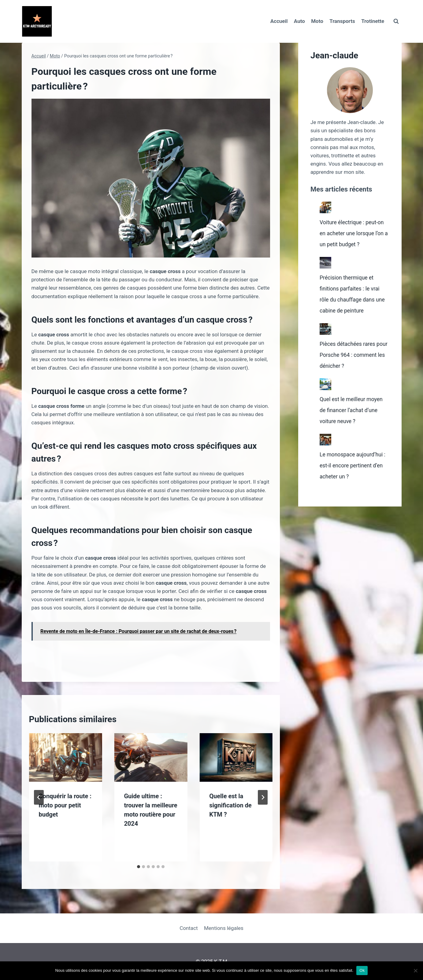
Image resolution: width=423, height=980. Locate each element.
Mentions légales (224, 928)
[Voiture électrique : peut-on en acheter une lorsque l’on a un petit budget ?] (325, 207)
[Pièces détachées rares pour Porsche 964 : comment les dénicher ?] (325, 340)
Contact (189, 928)
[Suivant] (263, 797)
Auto (299, 21)
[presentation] (66, 757)
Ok (362, 970)
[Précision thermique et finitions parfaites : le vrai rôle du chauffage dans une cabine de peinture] (325, 274)
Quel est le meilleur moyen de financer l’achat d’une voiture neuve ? (354, 421)
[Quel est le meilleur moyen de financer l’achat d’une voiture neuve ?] (325, 395)
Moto (317, 21)
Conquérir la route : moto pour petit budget (65, 805)
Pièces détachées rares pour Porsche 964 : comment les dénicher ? (352, 366)
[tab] (139, 867)
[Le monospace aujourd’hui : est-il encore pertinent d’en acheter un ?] (325, 451)
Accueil (279, 21)
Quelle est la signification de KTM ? (230, 805)
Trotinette (373, 21)
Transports (342, 21)
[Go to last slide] (39, 797)
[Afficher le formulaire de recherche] (396, 21)
